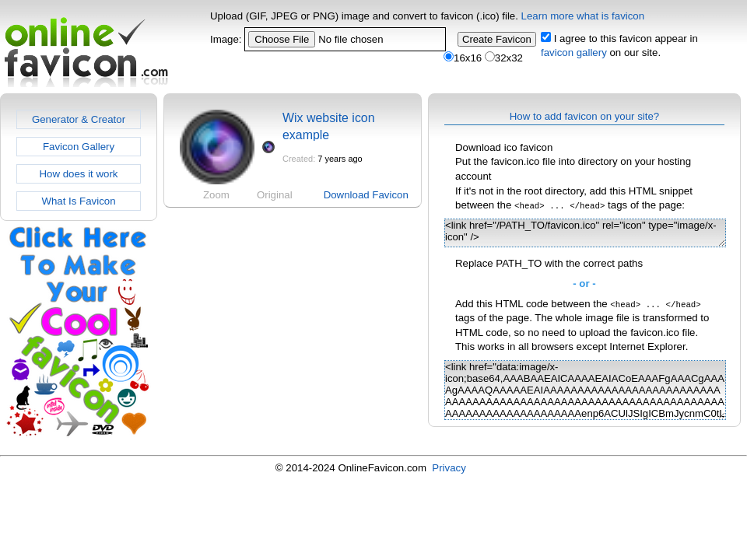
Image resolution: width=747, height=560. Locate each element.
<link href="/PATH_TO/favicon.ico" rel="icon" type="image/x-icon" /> (585, 233)
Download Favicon (366, 195)
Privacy (449, 468)
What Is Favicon (78, 201)
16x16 (463, 58)
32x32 (504, 58)
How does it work (78, 174)
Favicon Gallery (79, 147)
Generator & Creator (79, 119)
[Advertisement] (291, 268)
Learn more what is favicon (583, 16)
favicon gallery (574, 52)
